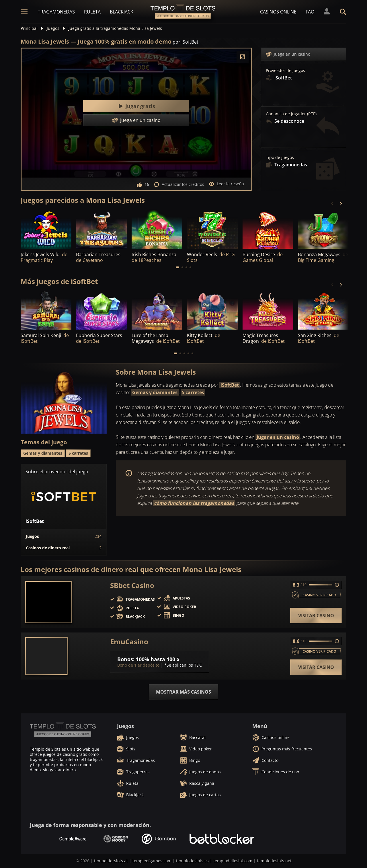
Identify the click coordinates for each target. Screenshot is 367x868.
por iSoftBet (186, 42)
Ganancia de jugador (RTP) (291, 114)
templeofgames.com (152, 861)
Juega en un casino (288, 54)
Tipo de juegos (280, 157)
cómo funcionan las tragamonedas (194, 503)
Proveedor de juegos (285, 71)
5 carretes (193, 392)
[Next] (341, 204)
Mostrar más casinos (183, 692)
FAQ (310, 12)
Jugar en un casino (278, 437)
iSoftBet (230, 385)
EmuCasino (129, 642)
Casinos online (278, 12)
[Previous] (333, 204)
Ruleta (92, 12)
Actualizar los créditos (179, 184)
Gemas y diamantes (155, 392)
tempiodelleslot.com (233, 861)
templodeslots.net (274, 861)
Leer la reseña (226, 184)
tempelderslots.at (111, 861)
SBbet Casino (132, 585)
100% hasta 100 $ (158, 659)
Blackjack (122, 12)
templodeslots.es (192, 861)
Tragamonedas (56, 12)
